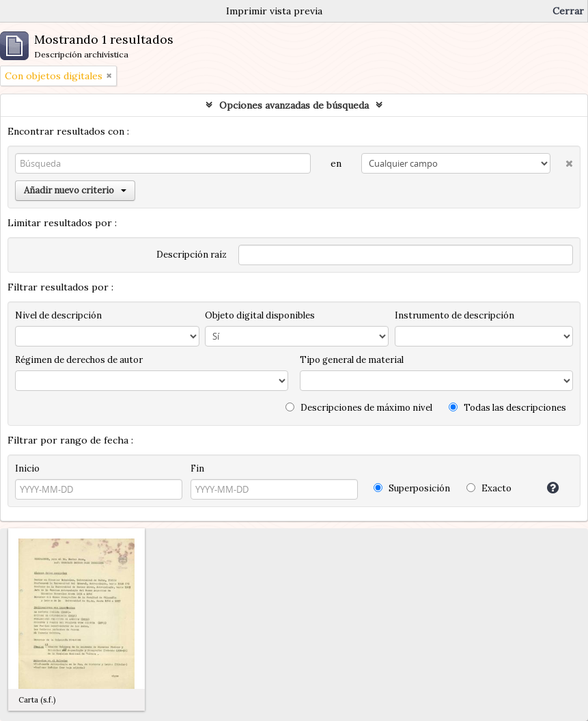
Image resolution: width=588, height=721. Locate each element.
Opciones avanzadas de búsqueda (294, 105)
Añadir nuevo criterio (75, 190)
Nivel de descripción (58, 315)
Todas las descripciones (507, 408)
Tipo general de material (352, 360)
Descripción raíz (192, 255)
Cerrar (568, 11)
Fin (197, 468)
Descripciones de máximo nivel (359, 408)
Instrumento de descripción (454, 315)
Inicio (27, 468)
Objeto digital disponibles (260, 315)
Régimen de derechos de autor (79, 360)
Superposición (412, 488)
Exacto (489, 488)
